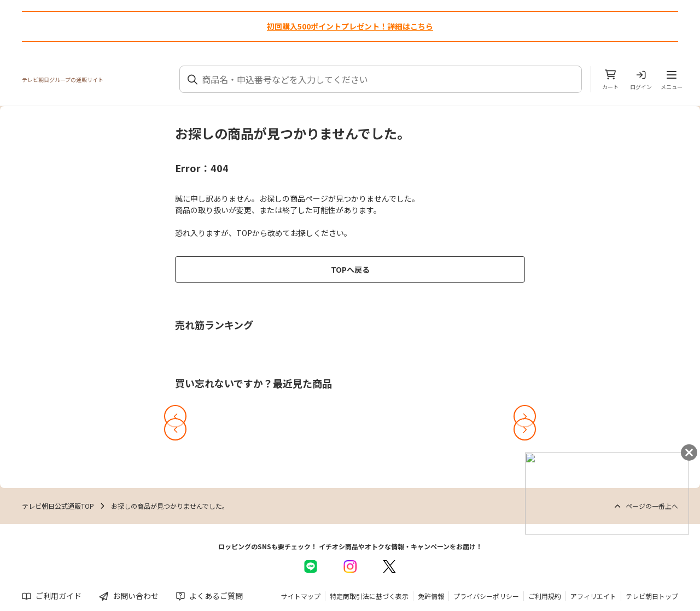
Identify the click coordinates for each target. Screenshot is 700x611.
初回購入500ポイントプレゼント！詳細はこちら (350, 26)
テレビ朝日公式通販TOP (58, 506)
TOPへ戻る (350, 269)
